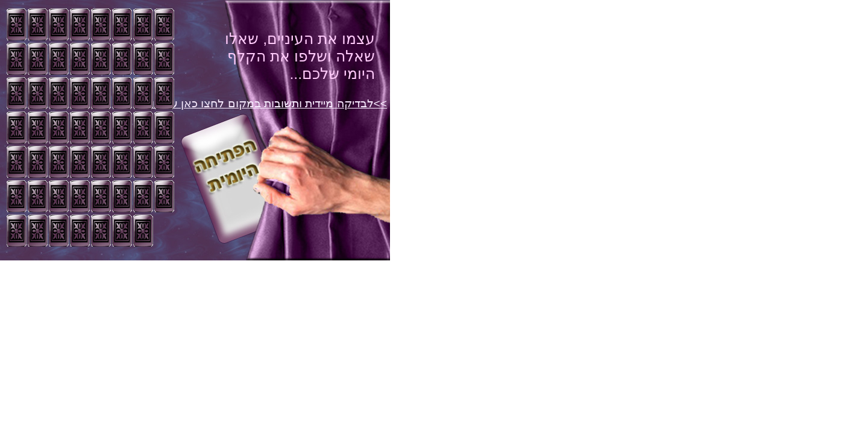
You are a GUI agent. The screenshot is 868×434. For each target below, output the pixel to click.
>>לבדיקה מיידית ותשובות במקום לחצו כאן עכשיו (269, 103)
